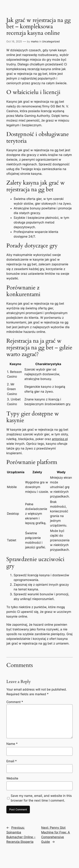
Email (12, 761)
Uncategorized (51, 41)
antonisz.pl (60, 439)
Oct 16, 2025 (14, 41)
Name (12, 744)
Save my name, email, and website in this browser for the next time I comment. (41, 798)
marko (35, 41)
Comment (15, 702)
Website (12, 778)
